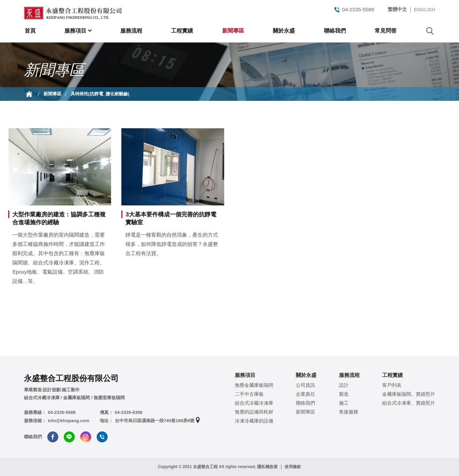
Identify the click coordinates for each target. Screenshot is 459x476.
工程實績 (182, 31)
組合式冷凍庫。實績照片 (409, 403)
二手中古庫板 (249, 394)
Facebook (53, 437)
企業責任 (305, 394)
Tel (102, 437)
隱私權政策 (267, 467)
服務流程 (131, 31)
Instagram (86, 437)
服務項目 (76, 31)
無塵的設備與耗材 (254, 412)
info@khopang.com (69, 421)
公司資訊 (305, 385)
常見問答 (386, 31)
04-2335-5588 (354, 9)
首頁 (30, 31)
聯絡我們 (335, 31)
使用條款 (293, 467)
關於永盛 (284, 31)
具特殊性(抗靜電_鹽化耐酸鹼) (100, 94)
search (430, 31)
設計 (344, 385)
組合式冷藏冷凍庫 (254, 403)
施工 (344, 403)
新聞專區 (233, 31)
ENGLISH (424, 10)
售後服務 (349, 412)
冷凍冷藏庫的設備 (254, 421)
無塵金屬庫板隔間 (254, 385)
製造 (344, 394)
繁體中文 (397, 9)
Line (69, 437)
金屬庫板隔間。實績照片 (409, 394)
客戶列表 (392, 385)
